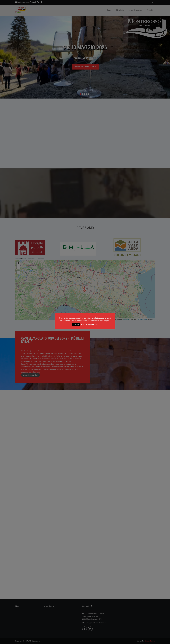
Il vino (109, 10)
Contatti (150, 10)
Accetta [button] (76, 325)
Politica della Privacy (90, 324)
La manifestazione (135, 10)
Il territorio (120, 10)
